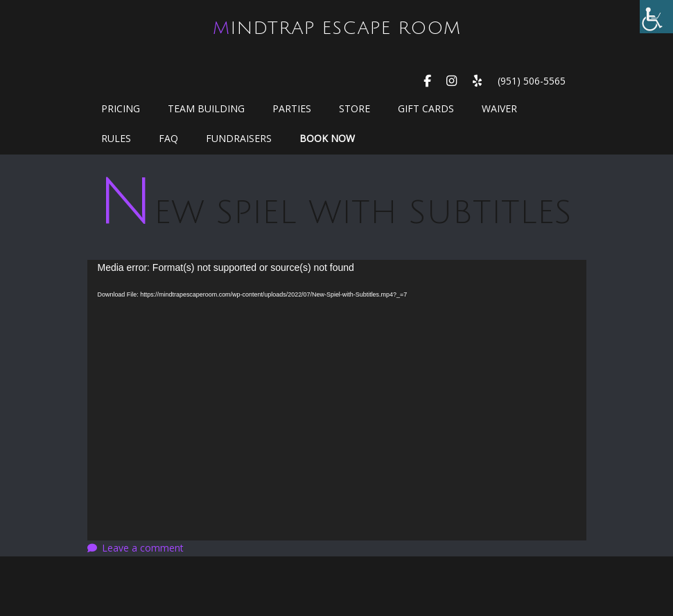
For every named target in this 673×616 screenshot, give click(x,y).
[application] (337, 400)
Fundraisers (239, 138)
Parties (292, 108)
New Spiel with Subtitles (335, 213)
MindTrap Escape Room (337, 28)
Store (355, 108)
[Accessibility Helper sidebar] (656, 17)
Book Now (327, 138)
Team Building (206, 108)
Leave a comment (143, 548)
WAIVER (499, 108)
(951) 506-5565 (532, 81)
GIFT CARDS (426, 108)
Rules (116, 138)
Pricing (121, 108)
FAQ (168, 138)
